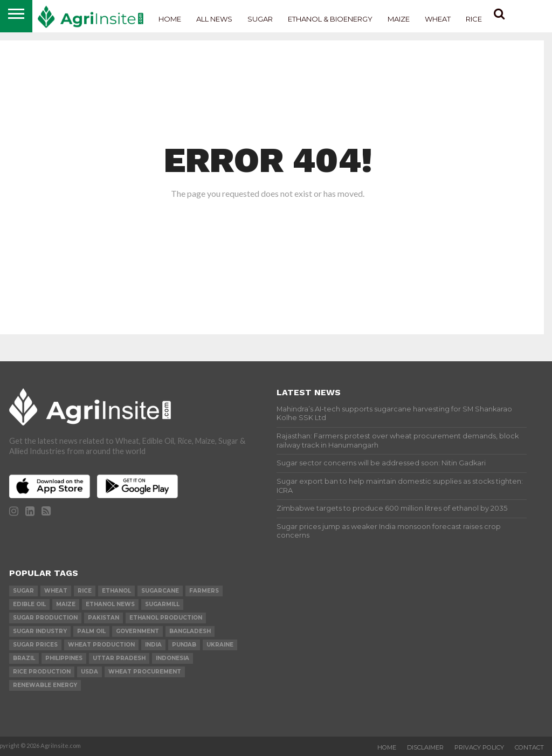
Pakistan (103, 618)
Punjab (184, 645)
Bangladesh (190, 631)
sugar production (45, 618)
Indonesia (172, 658)
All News (214, 19)
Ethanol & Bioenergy (330, 19)
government (137, 631)
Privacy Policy (479, 747)
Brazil (24, 658)
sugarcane (160, 591)
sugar (23, 591)
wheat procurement (145, 672)
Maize (399, 19)
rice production (42, 672)
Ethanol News (110, 604)
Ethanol (116, 591)
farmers (204, 591)
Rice (474, 19)
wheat (56, 591)
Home (170, 19)
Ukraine (220, 645)
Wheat (438, 19)
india (153, 645)
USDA (89, 672)
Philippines (64, 658)
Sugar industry (40, 631)
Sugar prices (35, 645)
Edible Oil (29, 604)
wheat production (101, 645)
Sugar (260, 19)
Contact (529, 747)
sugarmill (162, 604)
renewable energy (45, 685)
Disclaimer (425, 747)
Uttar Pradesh (119, 658)
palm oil (91, 631)
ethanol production (166, 618)
